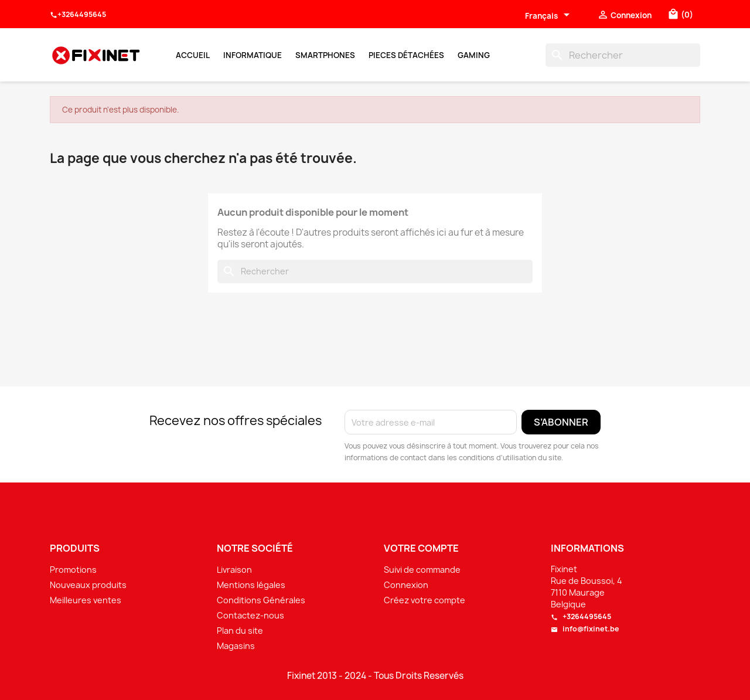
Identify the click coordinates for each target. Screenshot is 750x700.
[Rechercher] (623, 55)
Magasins (236, 646)
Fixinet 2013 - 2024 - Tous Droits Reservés (375, 676)
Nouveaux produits (88, 585)
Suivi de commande (422, 570)
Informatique (253, 55)
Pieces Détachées (406, 55)
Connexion (406, 585)
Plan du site (240, 631)
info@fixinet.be (585, 629)
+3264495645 (78, 15)
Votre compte (421, 548)
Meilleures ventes (86, 600)
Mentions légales (251, 585)
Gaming (474, 55)
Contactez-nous (250, 615)
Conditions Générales (261, 600)
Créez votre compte (425, 600)
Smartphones (325, 55)
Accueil (193, 55)
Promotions (73, 570)
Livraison (234, 570)
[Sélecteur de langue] (549, 16)
